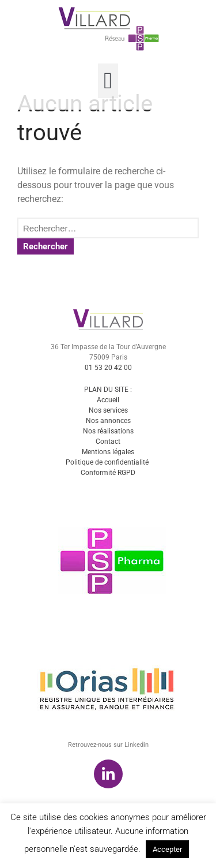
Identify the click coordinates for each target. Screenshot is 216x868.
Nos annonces (108, 458)
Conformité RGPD (108, 510)
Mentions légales (108, 489)
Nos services (108, 447)
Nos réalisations (108, 468)
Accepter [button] (167, 849)
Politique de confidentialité (107, 499)
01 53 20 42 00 (108, 405)
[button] (108, 80)
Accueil (108, 437)
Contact (108, 478)
